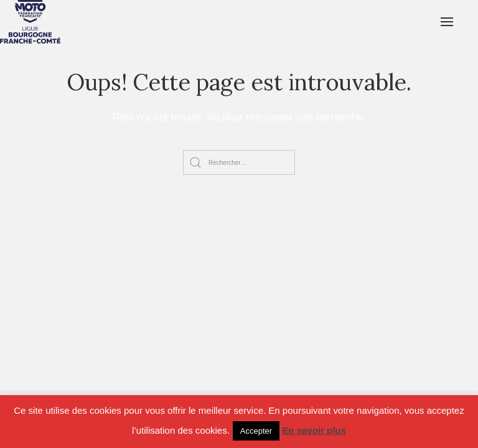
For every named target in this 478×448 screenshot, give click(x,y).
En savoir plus (314, 430)
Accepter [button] (256, 431)
